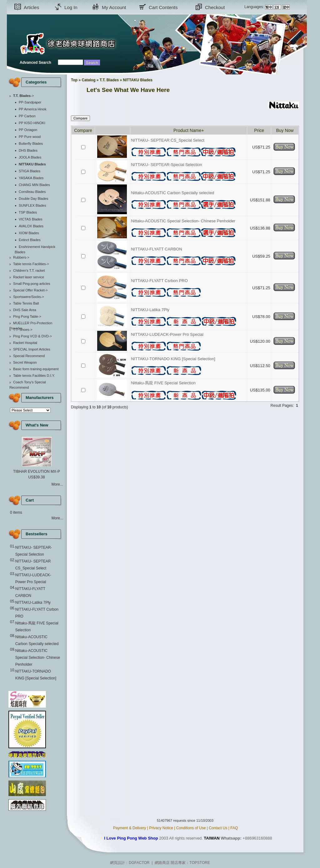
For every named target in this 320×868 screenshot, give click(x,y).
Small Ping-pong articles (32, 284)
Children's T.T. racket (29, 270)
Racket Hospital (25, 343)
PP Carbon (27, 116)
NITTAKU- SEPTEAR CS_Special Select (168, 140)
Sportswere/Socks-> (29, 297)
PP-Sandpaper (30, 102)
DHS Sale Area (25, 310)
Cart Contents (163, 7)
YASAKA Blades (31, 178)
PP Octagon (28, 130)
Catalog (88, 80)
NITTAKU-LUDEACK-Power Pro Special (167, 334)
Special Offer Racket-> (30, 290)
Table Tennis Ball (26, 303)
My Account (114, 7)
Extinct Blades (30, 240)
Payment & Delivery (130, 828)
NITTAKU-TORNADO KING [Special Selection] (173, 359)
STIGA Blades (30, 171)
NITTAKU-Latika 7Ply (33, 603)
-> (23, 96)
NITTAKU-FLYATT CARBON (156, 249)
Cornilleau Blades (32, 192)
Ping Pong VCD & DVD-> (32, 336)
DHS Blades (28, 150)
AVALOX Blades (31, 226)
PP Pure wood (30, 137)
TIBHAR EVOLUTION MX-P (37, 472)
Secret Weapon (25, 362)
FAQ (234, 828)
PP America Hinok (32, 109)
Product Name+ (189, 130)
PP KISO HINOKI (32, 123)
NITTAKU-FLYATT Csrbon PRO (159, 281)
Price (259, 130)
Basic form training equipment (36, 369)
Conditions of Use (191, 828)
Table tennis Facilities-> (31, 264)
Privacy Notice (161, 828)
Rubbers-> (21, 257)
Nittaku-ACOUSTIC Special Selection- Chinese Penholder (38, 658)
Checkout (215, 7)
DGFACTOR (139, 863)
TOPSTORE (200, 863)
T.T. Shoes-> (23, 330)
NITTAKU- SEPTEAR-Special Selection (166, 165)
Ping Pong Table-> (27, 316)
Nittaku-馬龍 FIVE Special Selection (163, 383)
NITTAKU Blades (138, 80)
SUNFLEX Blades (32, 205)
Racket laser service (29, 277)
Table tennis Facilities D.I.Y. (34, 376)
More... (57, 484)
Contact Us (218, 828)
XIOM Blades (29, 233)
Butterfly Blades (31, 144)
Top (74, 80)
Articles (31, 7)
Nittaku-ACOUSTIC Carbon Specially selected (172, 193)
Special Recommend (29, 356)
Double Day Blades (33, 199)
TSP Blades (28, 212)
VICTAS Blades (31, 219)
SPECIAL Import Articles (32, 349)
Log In (71, 7)
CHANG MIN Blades (34, 185)
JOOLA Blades (30, 157)
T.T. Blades (109, 80)
